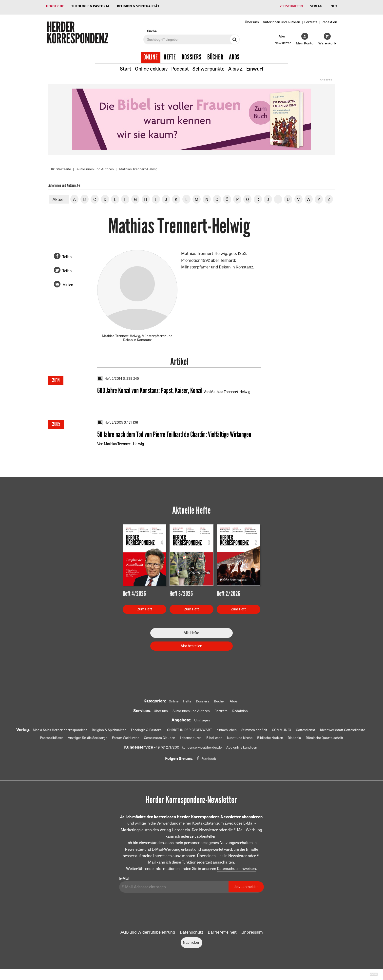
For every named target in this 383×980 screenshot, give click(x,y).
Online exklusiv (151, 66)
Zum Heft (145, 607)
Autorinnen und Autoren (281, 19)
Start (126, 66)
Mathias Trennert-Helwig (138, 167)
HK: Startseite (60, 167)
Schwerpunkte (209, 66)
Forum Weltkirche (126, 736)
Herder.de (55, 6)
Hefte (170, 55)
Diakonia (294, 736)
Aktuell (59, 197)
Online (151, 55)
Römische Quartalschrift (325, 736)
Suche (152, 28)
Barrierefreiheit (222, 930)
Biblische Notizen (270, 736)
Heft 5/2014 (110, 376)
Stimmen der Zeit (254, 728)
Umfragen (202, 719)
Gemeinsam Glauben (160, 736)
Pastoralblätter (52, 736)
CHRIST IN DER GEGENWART (190, 728)
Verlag (316, 6)
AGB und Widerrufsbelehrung (148, 930)
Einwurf (255, 66)
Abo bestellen (191, 644)
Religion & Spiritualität (138, 6)
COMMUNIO (282, 728)
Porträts (311, 19)
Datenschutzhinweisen (236, 867)
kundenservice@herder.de (202, 746)
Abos (234, 55)
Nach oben (191, 941)
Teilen (67, 254)
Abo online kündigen (242, 746)
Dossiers (192, 55)
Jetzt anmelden (246, 885)
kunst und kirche (240, 736)
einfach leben (227, 728)
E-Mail (124, 877)
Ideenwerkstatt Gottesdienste (342, 728)
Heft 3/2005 (110, 420)
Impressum (252, 930)
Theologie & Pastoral (90, 6)
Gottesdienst (306, 728)
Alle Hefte (191, 631)
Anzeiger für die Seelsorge (88, 736)
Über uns (252, 19)
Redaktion (329, 19)
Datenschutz (191, 930)
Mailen (68, 283)
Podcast (180, 66)
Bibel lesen (214, 736)
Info (333, 6)
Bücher (215, 55)
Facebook (209, 757)
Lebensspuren (191, 736)
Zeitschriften (291, 6)
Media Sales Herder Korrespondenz (60, 728)
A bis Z (235, 66)
